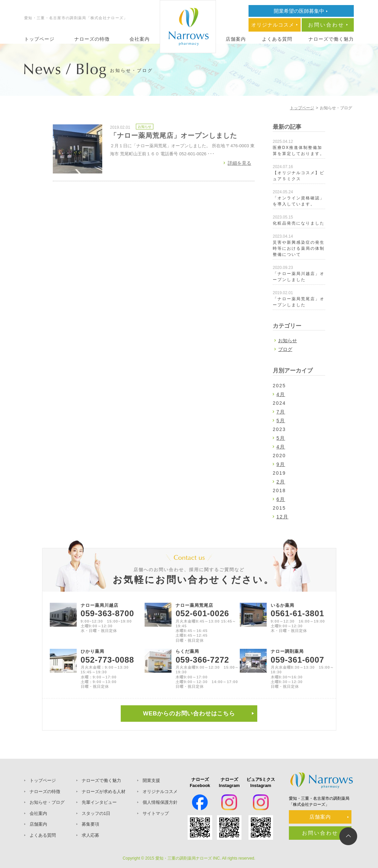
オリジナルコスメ (160, 792)
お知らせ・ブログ (47, 802)
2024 (279, 403)
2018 (279, 490)
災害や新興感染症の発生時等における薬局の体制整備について (299, 248)
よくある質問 (277, 39)
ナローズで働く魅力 (331, 39)
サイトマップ (156, 813)
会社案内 (140, 39)
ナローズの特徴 (92, 39)
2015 (279, 508)
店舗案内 (236, 39)
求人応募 (90, 835)
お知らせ (145, 127)
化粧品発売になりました (299, 223)
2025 (279, 386)
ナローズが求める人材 (104, 792)
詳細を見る (239, 163)
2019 (279, 473)
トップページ (39, 39)
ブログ (285, 349)
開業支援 (151, 780)
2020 (279, 456)
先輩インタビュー (99, 802)
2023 (279, 429)
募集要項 (90, 824)
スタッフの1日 (96, 813)
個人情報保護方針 (160, 802)
